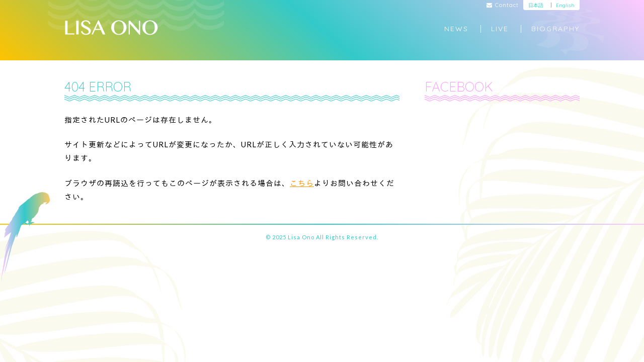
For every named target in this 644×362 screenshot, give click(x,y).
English (565, 5)
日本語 (536, 5)
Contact (503, 6)
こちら (302, 183)
